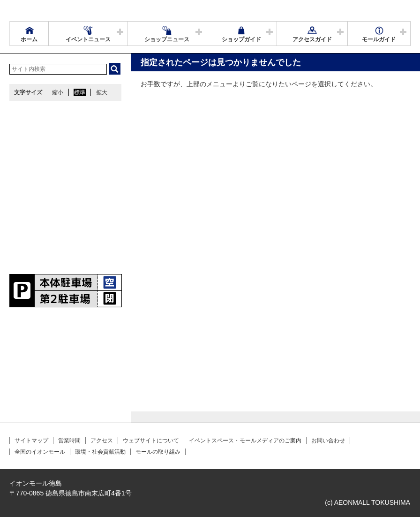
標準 (80, 92)
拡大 (102, 92)
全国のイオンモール (40, 452)
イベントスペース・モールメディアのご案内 (245, 441)
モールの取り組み (158, 452)
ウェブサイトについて (151, 441)
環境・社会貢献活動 (100, 452)
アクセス (102, 441)
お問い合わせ (328, 441)
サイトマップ (31, 441)
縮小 (58, 92)
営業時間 (69, 441)
